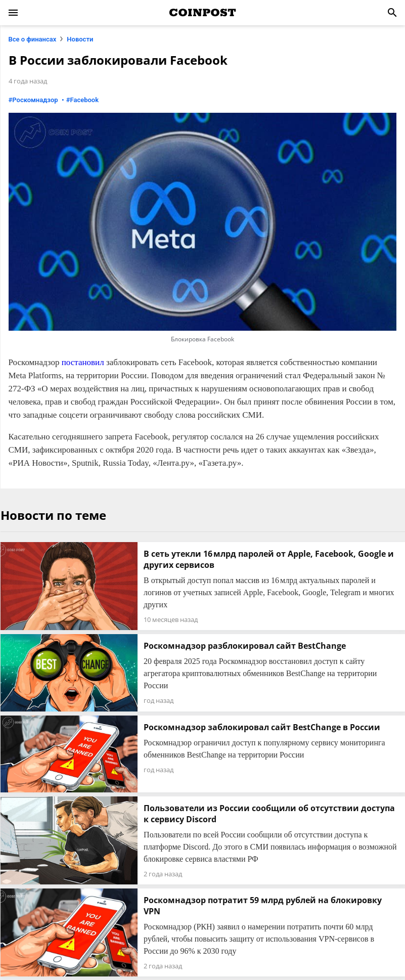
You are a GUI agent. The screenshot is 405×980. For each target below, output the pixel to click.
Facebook (84, 100)
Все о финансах (33, 39)
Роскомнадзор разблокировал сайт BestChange (245, 646)
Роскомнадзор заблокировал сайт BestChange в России (262, 727)
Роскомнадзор (35, 100)
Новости (80, 39)
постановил (83, 362)
